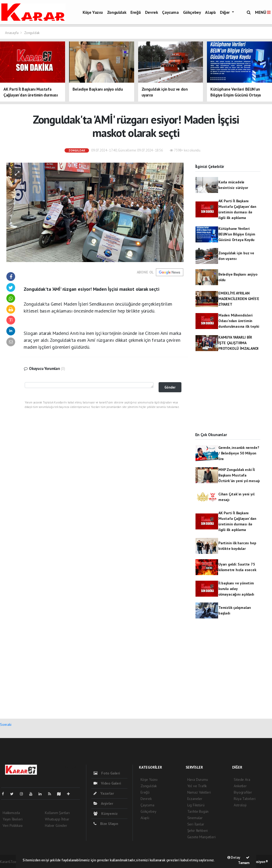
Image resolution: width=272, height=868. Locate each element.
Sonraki (6, 724)
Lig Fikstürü (196, 805)
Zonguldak (117, 12)
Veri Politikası (13, 825)
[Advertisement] (228, 396)
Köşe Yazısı (93, 12)
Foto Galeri (107, 773)
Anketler (240, 786)
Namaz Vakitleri (199, 792)
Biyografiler (243, 792)
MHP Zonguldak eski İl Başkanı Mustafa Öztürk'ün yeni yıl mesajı (239, 475)
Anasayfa (12, 33)
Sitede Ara (242, 779)
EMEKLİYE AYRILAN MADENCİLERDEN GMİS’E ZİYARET (239, 299)
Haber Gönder (56, 825)
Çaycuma (170, 12)
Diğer (225, 12)
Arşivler (103, 803)
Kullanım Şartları (57, 813)
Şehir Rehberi (198, 831)
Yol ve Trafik (197, 786)
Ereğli (136, 12)
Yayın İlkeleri (12, 819)
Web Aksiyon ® (257, 862)
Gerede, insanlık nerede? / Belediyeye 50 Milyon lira (239, 453)
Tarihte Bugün (198, 811)
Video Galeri (107, 783)
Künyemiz (105, 814)
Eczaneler (195, 799)
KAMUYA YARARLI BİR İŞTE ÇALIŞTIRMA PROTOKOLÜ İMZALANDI (238, 343)
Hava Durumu (198, 779)
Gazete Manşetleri (201, 837)
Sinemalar (195, 818)
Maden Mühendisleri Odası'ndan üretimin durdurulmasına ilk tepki (239, 321)
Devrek (152, 12)
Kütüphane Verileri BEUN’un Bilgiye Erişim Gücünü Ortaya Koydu (237, 234)
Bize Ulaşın (106, 824)
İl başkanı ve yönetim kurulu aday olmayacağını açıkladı (236, 589)
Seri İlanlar (196, 824)
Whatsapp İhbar (57, 819)
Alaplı (210, 12)
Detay (234, 858)
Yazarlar (104, 793)
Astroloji (240, 805)
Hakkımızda (11, 813)
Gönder (170, 387)
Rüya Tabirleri (245, 799)
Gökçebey (192, 12)
